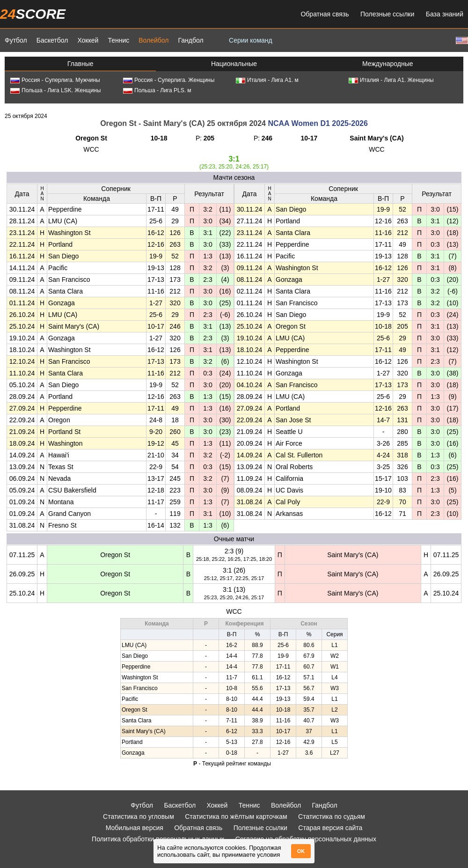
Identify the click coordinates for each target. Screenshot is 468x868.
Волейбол (154, 40)
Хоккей (88, 40)
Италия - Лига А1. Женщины (391, 80)
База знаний (445, 14)
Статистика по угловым (139, 817)
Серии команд (251, 40)
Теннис (118, 40)
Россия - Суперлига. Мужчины (55, 80)
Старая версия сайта (330, 828)
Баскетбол (52, 40)
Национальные (234, 64)
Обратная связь (325, 14)
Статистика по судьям (332, 817)
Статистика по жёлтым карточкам (236, 817)
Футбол (16, 40)
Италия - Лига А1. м (267, 80)
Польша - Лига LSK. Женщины (55, 90)
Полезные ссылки (387, 14)
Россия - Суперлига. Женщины (169, 80)
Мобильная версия (135, 828)
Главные (80, 64)
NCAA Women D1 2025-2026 (318, 123)
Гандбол (190, 40)
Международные (388, 64)
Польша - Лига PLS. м (157, 90)
